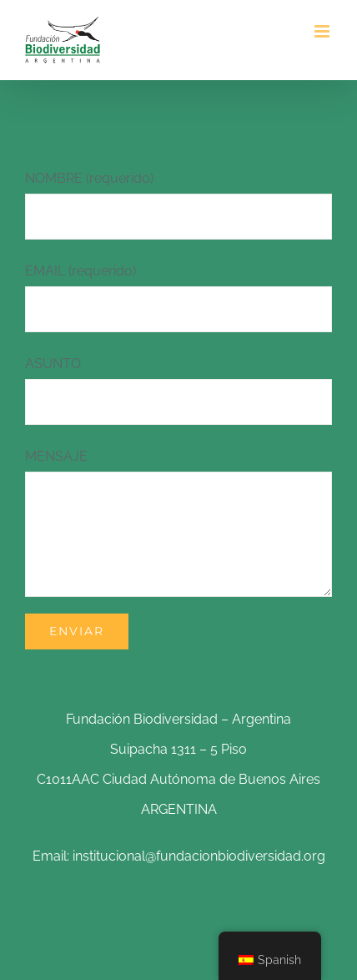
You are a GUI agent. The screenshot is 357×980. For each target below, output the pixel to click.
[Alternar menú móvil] (323, 31)
